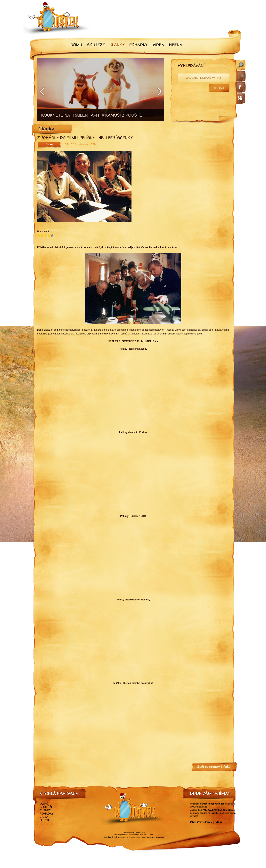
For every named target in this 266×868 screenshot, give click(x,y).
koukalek (137, 832)
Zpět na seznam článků (214, 767)
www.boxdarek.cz (199, 807)
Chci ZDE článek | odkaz (206, 822)
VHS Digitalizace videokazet (125, 835)
